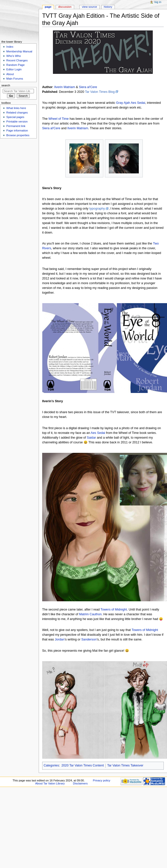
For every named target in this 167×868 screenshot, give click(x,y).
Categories (51, 765)
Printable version (17, 122)
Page (48, 7)
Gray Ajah (123, 103)
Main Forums (15, 79)
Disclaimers (80, 783)
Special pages (15, 117)
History (108, 7)
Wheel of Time (59, 119)
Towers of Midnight (114, 610)
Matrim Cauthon (90, 614)
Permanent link (16, 126)
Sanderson (89, 639)
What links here (16, 108)
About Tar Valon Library (50, 783)
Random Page (15, 65)
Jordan (60, 639)
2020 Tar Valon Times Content (83, 765)
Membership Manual (19, 51)
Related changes (17, 113)
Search (6, 85)
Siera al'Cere (88, 87)
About (10, 74)
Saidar (91, 438)
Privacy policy (102, 780)
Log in (158, 2)
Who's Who (13, 56)
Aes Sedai (138, 103)
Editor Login (14, 69)
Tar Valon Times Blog (100, 92)
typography (97, 209)
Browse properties (18, 135)
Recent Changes (17, 60)
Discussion (65, 7)
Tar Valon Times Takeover (125, 765)
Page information (17, 130)
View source (89, 7)
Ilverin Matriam (65, 87)
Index (10, 47)
